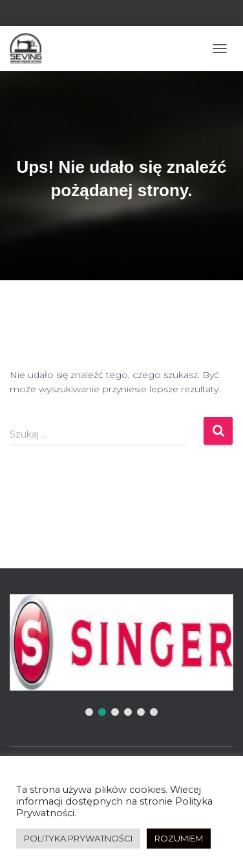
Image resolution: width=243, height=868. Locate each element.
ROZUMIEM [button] (179, 838)
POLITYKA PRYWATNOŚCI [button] (78, 838)
